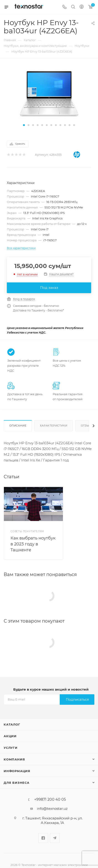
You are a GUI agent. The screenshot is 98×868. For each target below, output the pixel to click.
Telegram (55, 838)
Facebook (43, 838)
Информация (17, 771)
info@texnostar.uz (52, 809)
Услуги (11, 748)
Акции (10, 736)
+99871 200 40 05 (50, 800)
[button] (24, 125)
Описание (18, 426)
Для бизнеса (17, 783)
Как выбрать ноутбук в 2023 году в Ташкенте (33, 544)
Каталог (12, 724)
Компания (14, 759)
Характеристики (54, 426)
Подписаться (77, 699)
